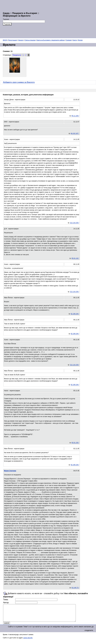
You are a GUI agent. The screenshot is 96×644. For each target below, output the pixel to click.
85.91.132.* (75, 258)
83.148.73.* (75, 588)
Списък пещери (30, 40)
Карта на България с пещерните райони (51, 40)
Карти (75, 40)
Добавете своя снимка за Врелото (19, 82)
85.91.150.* (75, 443)
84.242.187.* (75, 133)
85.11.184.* (75, 116)
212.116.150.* (75, 223)
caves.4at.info (28, 641)
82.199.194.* (75, 314)
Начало (21, 40)
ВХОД (5, 40)
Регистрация (12, 40)
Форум (80, 40)
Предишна (17, 55)
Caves (6, 13)
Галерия (69, 40)
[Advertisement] (70, 19)
